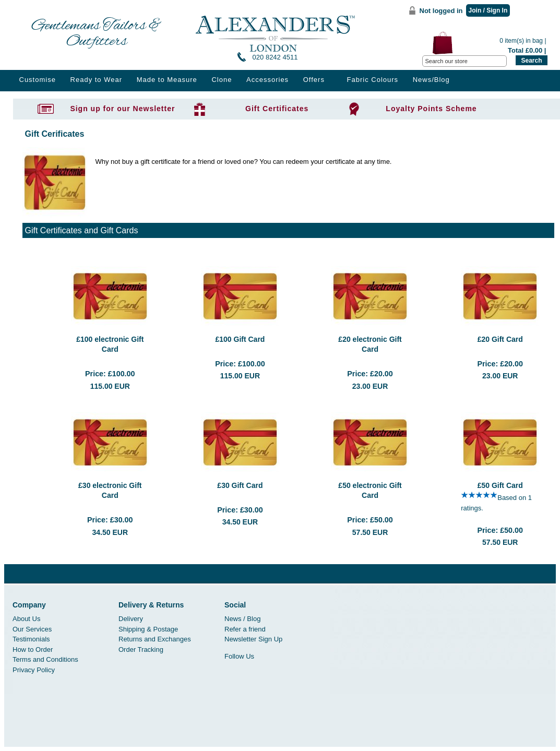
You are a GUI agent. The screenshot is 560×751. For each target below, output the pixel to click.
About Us (26, 619)
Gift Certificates (277, 109)
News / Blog (242, 619)
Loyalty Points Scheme (431, 109)
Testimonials (31, 639)
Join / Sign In (488, 10)
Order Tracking (141, 649)
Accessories (267, 80)
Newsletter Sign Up (253, 639)
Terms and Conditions (45, 659)
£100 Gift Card (240, 339)
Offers (314, 80)
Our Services (32, 629)
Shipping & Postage (148, 629)
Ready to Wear (96, 80)
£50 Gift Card (500, 485)
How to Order (33, 649)
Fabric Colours (373, 80)
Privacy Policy (34, 670)
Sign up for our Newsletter (122, 109)
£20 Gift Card (500, 339)
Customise (38, 80)
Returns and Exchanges (155, 639)
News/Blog (431, 80)
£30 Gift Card (240, 485)
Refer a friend (245, 629)
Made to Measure (167, 80)
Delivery (131, 619)
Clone (222, 80)
